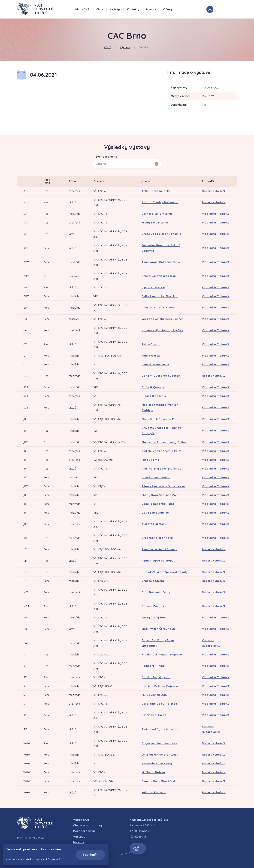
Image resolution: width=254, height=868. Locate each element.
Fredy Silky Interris (155, 223)
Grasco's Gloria (153, 581)
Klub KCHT (82, 9)
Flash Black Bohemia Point (161, 419)
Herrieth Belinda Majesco (160, 686)
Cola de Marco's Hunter (159, 307)
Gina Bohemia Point (156, 477)
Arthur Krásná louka (156, 191)
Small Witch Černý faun (158, 629)
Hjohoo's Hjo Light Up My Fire (163, 330)
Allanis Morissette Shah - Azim (163, 486)
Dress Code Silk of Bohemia (162, 234)
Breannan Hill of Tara (157, 538)
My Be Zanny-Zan (154, 695)
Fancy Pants (150, 460)
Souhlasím (90, 855)
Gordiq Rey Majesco (156, 677)
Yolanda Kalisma (154, 792)
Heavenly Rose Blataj (157, 763)
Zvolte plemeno (106, 157)
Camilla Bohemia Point (158, 504)
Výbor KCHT (82, 820)
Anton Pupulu (151, 344)
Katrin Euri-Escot (154, 715)
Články (168, 9)
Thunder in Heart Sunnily (159, 549)
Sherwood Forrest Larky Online (164, 442)
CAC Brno (144, 47)
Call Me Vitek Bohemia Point (162, 451)
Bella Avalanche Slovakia (160, 296)
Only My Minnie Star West (160, 755)
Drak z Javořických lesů (159, 276)
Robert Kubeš (214, 191)
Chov (100, 9)
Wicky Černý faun (154, 617)
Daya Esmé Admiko (155, 513)
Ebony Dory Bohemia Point (161, 495)
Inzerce (151, 9)
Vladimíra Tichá (216, 214)
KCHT (108, 47)
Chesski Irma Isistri (155, 364)
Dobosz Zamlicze (154, 606)
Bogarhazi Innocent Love (160, 743)
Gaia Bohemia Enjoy (156, 592)
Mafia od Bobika (153, 772)
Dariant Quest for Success (161, 376)
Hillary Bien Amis (154, 396)
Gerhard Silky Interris (157, 214)
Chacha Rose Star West (158, 781)
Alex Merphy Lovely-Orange (161, 469)
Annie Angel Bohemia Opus (161, 262)
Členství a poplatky (88, 825)
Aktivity (115, 9)
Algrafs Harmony (154, 524)
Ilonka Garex (151, 356)
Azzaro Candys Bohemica (160, 202)
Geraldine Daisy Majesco (159, 704)
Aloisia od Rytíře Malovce (160, 729)
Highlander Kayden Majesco (162, 654)
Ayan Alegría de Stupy (158, 561)
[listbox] (127, 164)
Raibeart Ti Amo (153, 666)
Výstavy (125, 47)
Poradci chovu (84, 831)
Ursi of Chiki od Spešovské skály (165, 572)
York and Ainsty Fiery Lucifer (162, 319)
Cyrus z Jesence (153, 287)
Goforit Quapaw (153, 387)
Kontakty (133, 9)
